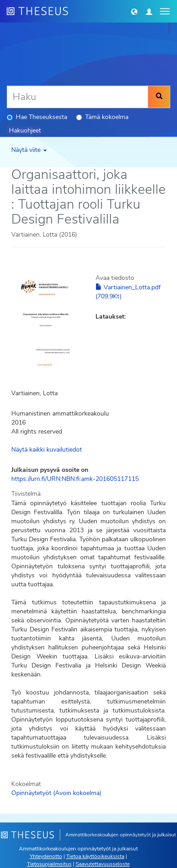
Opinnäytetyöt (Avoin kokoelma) (56, 793)
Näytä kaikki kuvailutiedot (47, 450)
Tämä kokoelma (102, 117)
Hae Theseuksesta (37, 117)
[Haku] (77, 97)
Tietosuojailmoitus (49, 864)
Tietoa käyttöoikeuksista (95, 856)
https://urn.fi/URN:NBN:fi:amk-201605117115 (75, 479)
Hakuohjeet (25, 130)
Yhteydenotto (46, 856)
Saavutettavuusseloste (103, 864)
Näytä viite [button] (29, 150)
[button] (134, 11)
